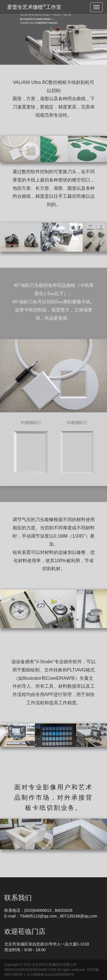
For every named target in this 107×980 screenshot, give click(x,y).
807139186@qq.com (79, 916)
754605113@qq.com (38, 916)
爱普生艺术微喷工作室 (34, 7)
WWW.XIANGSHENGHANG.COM (30, 970)
